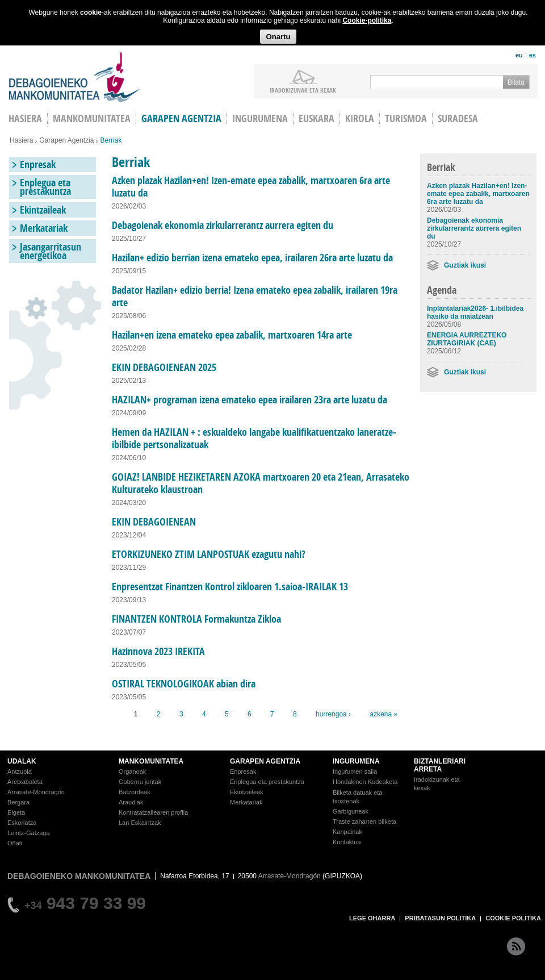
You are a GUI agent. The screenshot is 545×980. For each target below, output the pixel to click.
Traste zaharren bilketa (364, 821)
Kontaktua (347, 842)
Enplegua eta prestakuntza (45, 187)
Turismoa (406, 118)
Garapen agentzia (181, 118)
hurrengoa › (333, 714)
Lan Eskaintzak (140, 823)
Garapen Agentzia (66, 140)
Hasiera (21, 140)
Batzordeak (135, 792)
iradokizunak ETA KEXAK (303, 90)
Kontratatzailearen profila (153, 812)
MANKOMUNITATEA (151, 761)
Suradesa (458, 118)
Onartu (278, 37)
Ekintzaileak (43, 210)
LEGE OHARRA (372, 918)
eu (519, 55)
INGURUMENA (356, 761)
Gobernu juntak (140, 782)
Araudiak (131, 802)
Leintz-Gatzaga (29, 833)
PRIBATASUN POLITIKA (440, 918)
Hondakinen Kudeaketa (365, 782)
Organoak (132, 772)
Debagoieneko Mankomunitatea (74, 77)
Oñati (15, 843)
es (533, 55)
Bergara (18, 802)
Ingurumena (260, 118)
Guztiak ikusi (465, 265)
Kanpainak (347, 832)
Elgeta (16, 812)
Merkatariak (44, 228)
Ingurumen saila (355, 772)
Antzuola (20, 772)
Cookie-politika (367, 20)
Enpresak (38, 164)
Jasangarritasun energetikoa (51, 251)
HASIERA (25, 118)
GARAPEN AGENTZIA (265, 761)
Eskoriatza (22, 823)
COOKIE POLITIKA (513, 918)
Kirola (360, 118)
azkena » (383, 714)
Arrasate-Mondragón (36, 792)
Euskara (316, 118)
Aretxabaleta (25, 782)
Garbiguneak (351, 811)
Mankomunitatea (92, 118)
